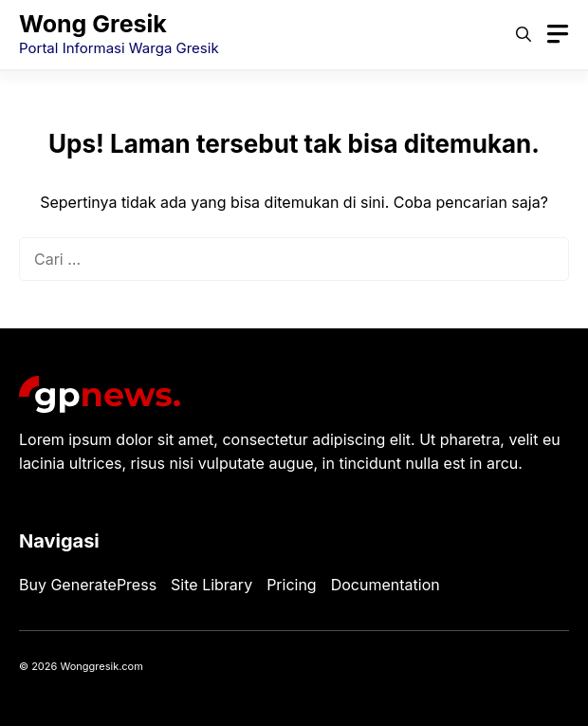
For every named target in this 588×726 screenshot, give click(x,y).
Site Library (211, 585)
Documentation (386, 585)
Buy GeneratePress (88, 585)
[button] (524, 34)
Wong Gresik (93, 24)
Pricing (292, 585)
